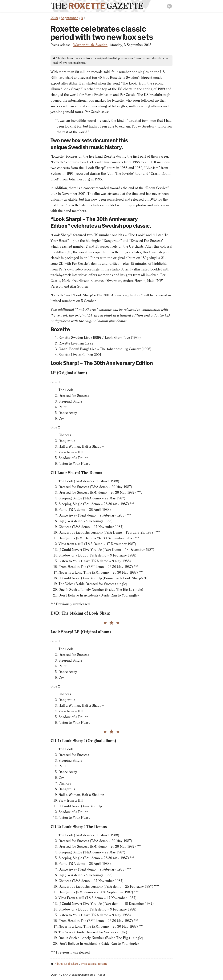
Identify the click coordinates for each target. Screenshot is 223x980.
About (101, 975)
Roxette (103, 964)
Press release (89, 964)
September (69, 18)
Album (59, 964)
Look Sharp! (72, 964)
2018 (54, 18)
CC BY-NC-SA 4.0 (61, 975)
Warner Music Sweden (90, 45)
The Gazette (97, 6)
